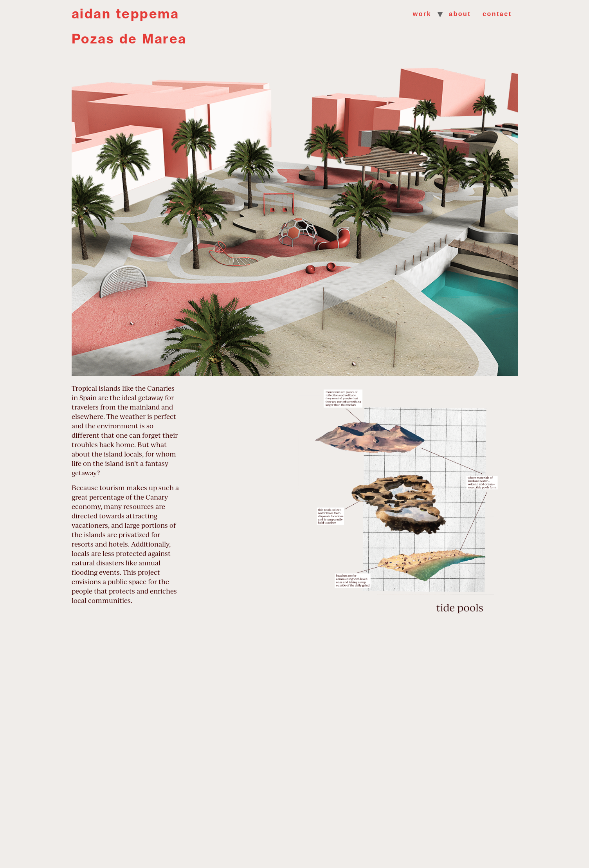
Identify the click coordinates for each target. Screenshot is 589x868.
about (460, 14)
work (422, 14)
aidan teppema (125, 14)
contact (497, 14)
